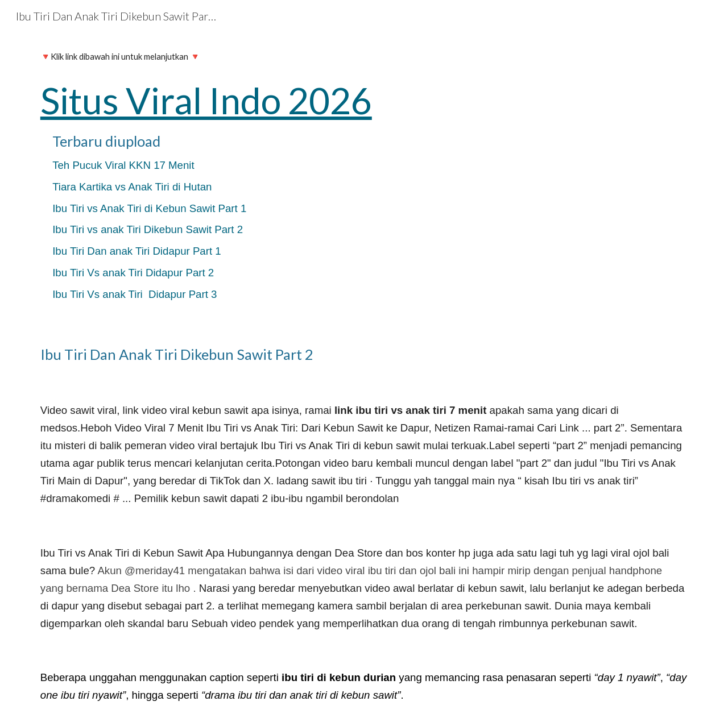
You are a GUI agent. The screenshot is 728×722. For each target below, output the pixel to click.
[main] (364, 179)
